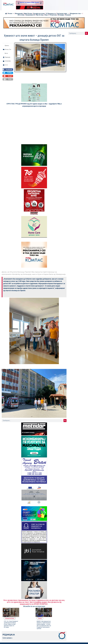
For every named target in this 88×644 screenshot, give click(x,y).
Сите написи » (8, 630)
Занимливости (30, 15)
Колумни (68, 15)
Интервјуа (61, 15)
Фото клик (21, 15)
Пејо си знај (40, 15)
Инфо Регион (28, 14)
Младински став (76, 14)
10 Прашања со (51, 14)
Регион (11, 14)
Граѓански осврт (63, 14)
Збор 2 (46, 15)
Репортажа (53, 15)
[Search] (65, 421)
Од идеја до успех (39, 14)
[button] (8, 70)
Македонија (19, 14)
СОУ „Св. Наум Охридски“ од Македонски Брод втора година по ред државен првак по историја (26, 615)
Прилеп (7, 46)
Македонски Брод (25, 609)
